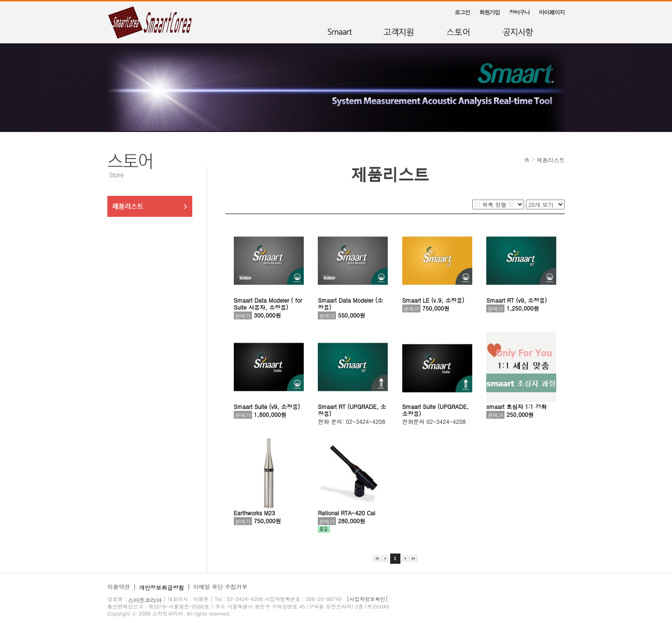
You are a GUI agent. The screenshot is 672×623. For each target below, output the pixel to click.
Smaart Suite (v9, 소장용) (267, 406)
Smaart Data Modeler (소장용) (350, 304)
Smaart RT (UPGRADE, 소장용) (352, 410)
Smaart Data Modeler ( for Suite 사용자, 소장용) (268, 304)
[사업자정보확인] (367, 599)
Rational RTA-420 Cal (346, 513)
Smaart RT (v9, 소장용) (516, 300)
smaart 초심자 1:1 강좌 (516, 406)
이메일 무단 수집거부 (220, 586)
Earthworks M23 (255, 513)
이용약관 (119, 586)
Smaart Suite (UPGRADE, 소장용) (435, 410)
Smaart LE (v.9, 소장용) (433, 300)
